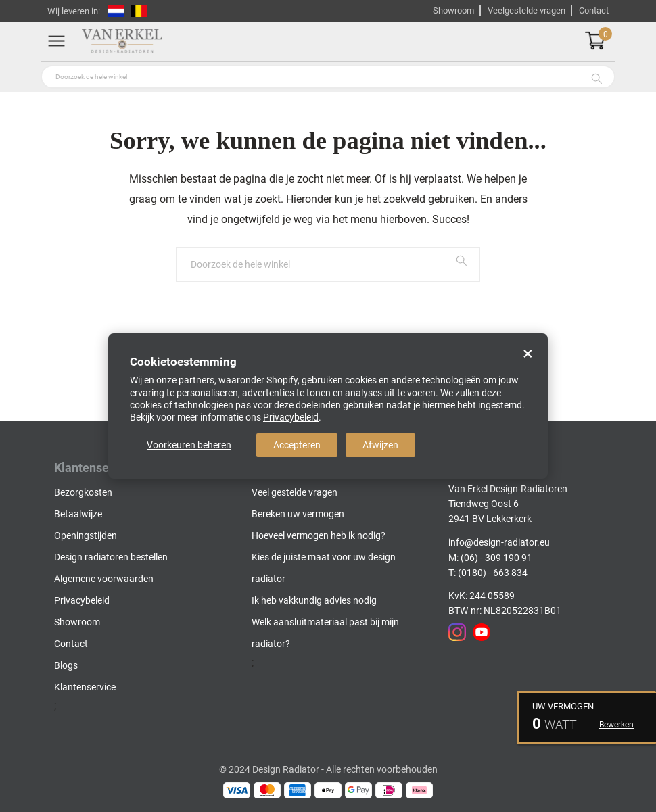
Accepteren (297, 445)
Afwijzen (380, 445)
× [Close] (528, 354)
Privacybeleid (291, 417)
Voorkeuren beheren (189, 445)
